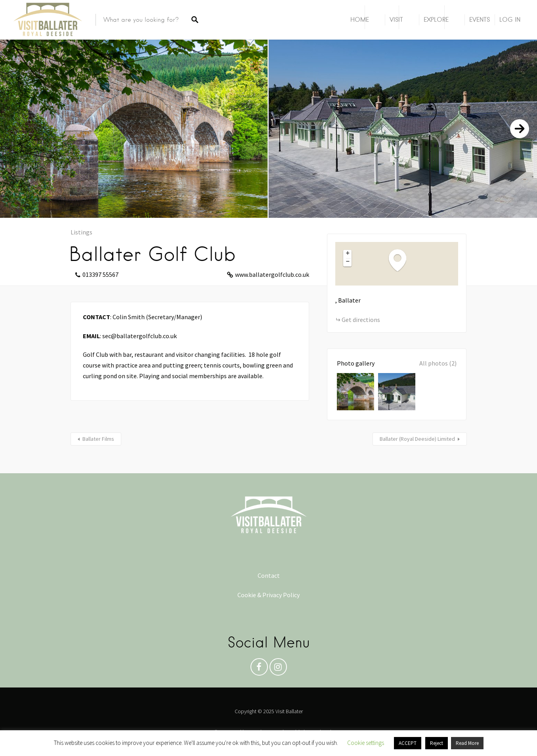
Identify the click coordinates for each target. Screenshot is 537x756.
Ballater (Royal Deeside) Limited (417, 439)
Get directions (361, 320)
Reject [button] (437, 743)
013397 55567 (100, 274)
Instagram (278, 669)
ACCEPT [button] (408, 743)
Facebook (259, 669)
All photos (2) (438, 363)
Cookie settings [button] (366, 743)
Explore (436, 20)
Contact (269, 575)
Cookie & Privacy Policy (268, 595)
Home (360, 20)
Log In (510, 20)
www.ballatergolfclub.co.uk (272, 274)
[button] (401, 260)
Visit (396, 20)
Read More (467, 743)
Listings (81, 232)
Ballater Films (98, 439)
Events (480, 20)
